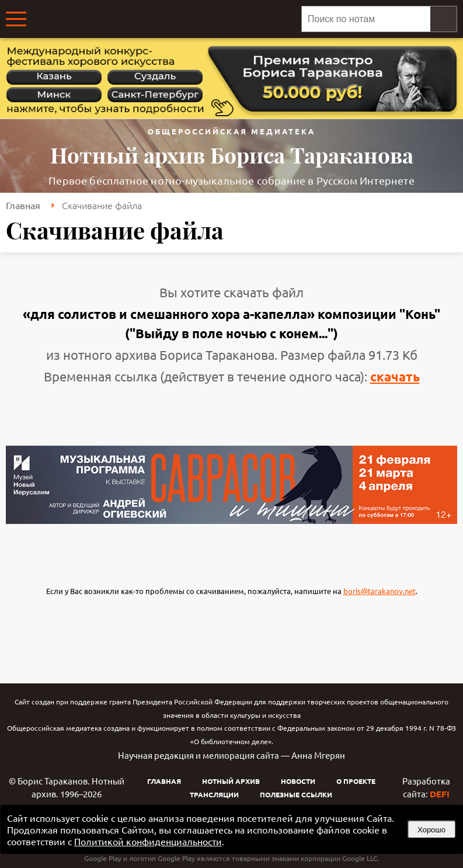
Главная (23, 205)
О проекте (356, 781)
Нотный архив (231, 781)
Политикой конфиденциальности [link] (148, 841)
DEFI (440, 794)
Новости (298, 781)
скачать (395, 376)
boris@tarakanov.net (380, 591)
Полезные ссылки (296, 794)
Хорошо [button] (431, 830)
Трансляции (214, 794)
